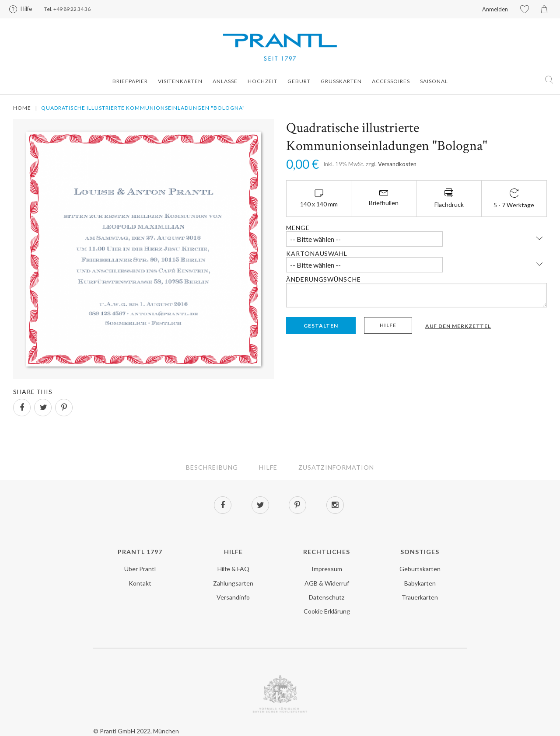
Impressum (327, 569)
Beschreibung (212, 467)
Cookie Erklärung (327, 611)
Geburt (299, 81)
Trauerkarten (420, 597)
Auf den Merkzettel (458, 326)
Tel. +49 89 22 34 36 (67, 9)
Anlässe (225, 81)
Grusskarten (341, 81)
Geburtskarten (420, 569)
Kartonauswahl (317, 253)
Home (22, 108)
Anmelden (495, 9)
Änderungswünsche (323, 279)
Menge (298, 228)
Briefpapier (130, 81)
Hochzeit (262, 81)
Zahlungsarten (233, 583)
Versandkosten (397, 164)
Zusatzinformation (336, 467)
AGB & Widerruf (327, 583)
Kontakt (140, 583)
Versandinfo (233, 597)
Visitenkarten (180, 81)
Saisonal (434, 81)
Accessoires (391, 81)
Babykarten (420, 583)
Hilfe (26, 9)
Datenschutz (327, 597)
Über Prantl (140, 569)
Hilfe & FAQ (233, 569)
